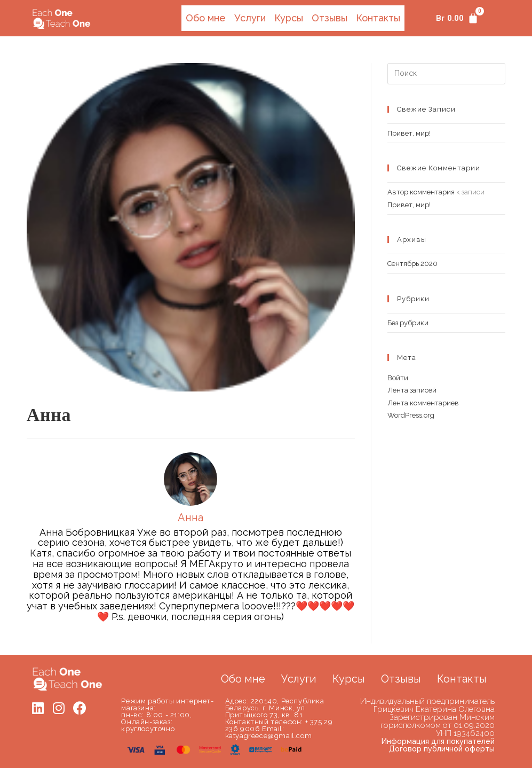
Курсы (288, 17)
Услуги (249, 17)
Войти (398, 377)
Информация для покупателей (438, 740)
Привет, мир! (409, 132)
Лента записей (412, 389)
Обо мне (204, 17)
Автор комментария (421, 191)
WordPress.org (411, 414)
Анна (49, 414)
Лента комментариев (423, 402)
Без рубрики (408, 322)
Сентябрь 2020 (412, 262)
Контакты (378, 17)
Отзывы (329, 17)
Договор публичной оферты (442, 748)
